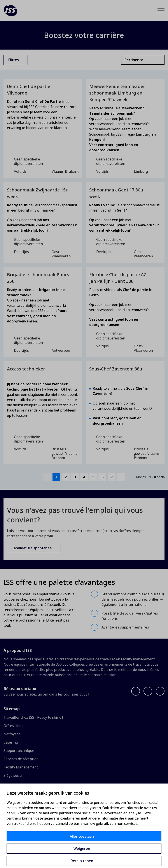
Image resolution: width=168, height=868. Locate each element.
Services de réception (21, 759)
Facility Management (21, 767)
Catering (11, 742)
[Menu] (161, 10)
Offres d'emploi (16, 726)
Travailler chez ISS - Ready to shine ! (33, 717)
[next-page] (121, 477)
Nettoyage (12, 734)
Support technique (19, 751)
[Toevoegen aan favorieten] (75, 87)
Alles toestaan (82, 836)
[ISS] (10, 10)
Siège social (13, 775)
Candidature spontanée (32, 548)
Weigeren (82, 849)
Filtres (13, 60)
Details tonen (82, 861)
